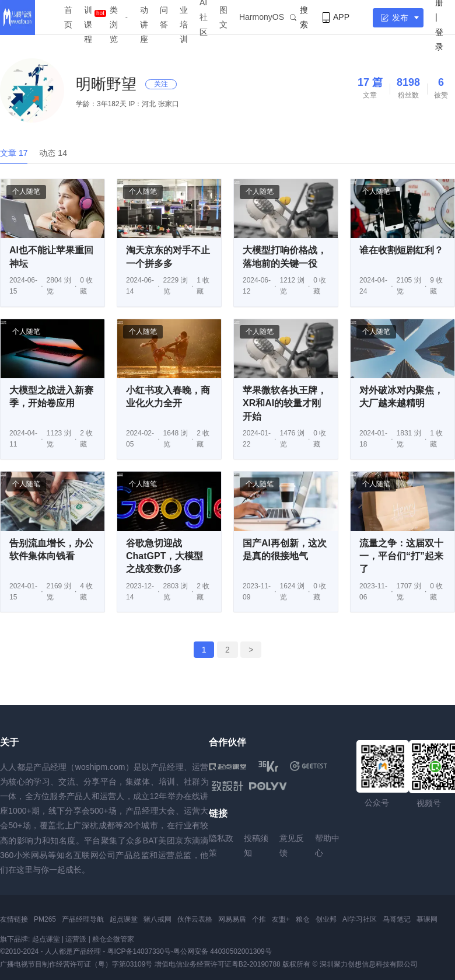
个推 (259, 919)
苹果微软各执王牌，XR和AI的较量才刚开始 (285, 403)
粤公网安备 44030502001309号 (223, 951)
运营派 (76, 939)
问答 (164, 17)
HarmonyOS (262, 17)
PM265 (45, 919)
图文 (223, 17)
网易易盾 (232, 919)
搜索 (299, 17)
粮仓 (303, 919)
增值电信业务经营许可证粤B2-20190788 (218, 964)
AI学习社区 (360, 919)
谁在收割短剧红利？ (401, 250)
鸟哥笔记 (397, 919)
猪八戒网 (157, 919)
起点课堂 (124, 919)
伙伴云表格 (195, 919)
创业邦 (326, 919)
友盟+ (281, 919)
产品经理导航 (83, 919)
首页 (68, 17)
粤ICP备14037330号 (139, 951)
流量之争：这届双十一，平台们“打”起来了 (401, 556)
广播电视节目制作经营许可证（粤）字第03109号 (76, 964)
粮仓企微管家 (113, 939)
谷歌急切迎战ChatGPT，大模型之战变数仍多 (164, 556)
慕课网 (427, 919)
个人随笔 (26, 191)
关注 (161, 84)
